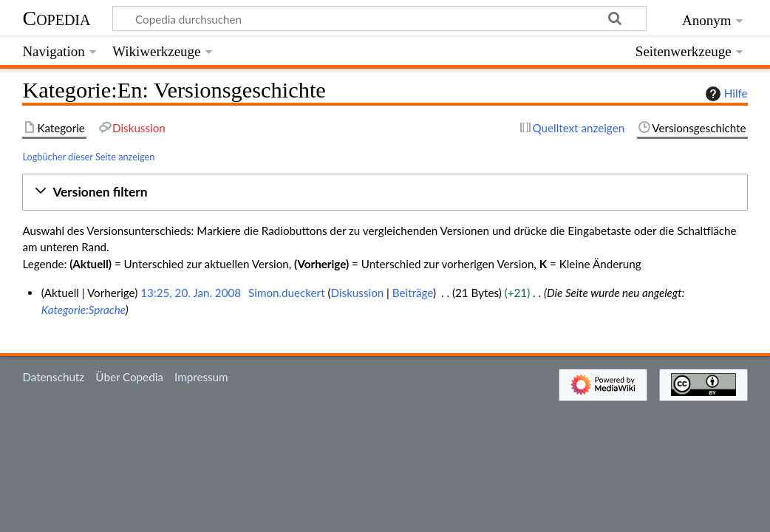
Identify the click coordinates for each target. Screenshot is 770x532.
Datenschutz (53, 377)
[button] (385, 192)
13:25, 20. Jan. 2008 (191, 293)
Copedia (56, 18)
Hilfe (725, 94)
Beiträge (413, 293)
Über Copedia (129, 377)
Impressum (201, 377)
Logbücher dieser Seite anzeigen (88, 157)
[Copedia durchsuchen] (380, 18)
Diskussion (358, 293)
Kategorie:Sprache (84, 310)
